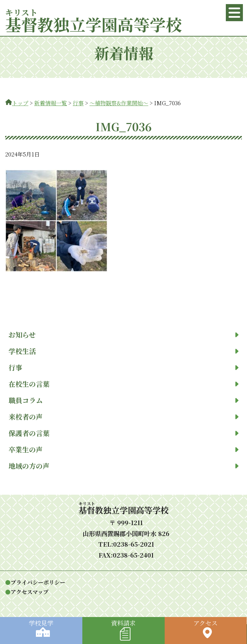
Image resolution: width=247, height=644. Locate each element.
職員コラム (123, 400)
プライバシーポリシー (38, 582)
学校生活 (123, 351)
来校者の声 (123, 417)
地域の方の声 (123, 466)
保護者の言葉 (123, 433)
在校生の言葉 (123, 384)
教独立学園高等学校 (93, 24)
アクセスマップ (30, 592)
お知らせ (123, 335)
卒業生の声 (123, 450)
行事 (123, 368)
